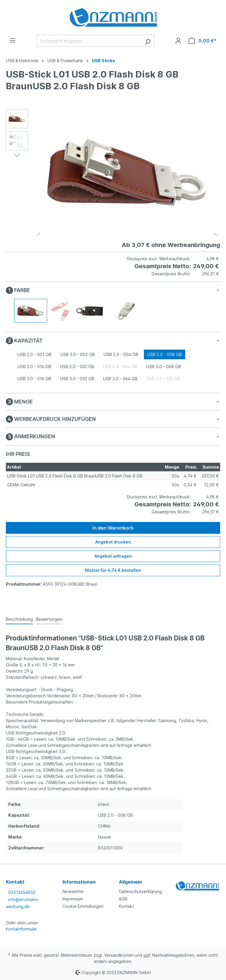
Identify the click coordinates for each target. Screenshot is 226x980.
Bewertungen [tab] (49, 619)
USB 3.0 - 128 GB (163, 379)
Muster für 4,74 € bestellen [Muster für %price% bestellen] (113, 570)
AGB (123, 899)
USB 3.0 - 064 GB (120, 379)
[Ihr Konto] (178, 41)
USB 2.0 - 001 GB (34, 354)
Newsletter (73, 891)
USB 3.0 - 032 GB (77, 379)
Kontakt (126, 906)
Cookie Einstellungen (83, 906)
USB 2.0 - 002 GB (78, 354)
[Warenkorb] (203, 41)
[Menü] (13, 40)
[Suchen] (148, 41)
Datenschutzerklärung (141, 891)
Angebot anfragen (113, 556)
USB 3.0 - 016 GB (34, 379)
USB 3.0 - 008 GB (164, 367)
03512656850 (22, 892)
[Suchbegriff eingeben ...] (89, 41)
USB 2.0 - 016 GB (34, 367)
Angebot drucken (113, 542)
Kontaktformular (21, 929)
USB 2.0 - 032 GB (77, 367)
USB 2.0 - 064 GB (120, 367)
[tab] (19, 619)
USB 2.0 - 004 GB (121, 354)
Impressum (73, 899)
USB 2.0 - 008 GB (164, 354)
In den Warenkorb (113, 528)
